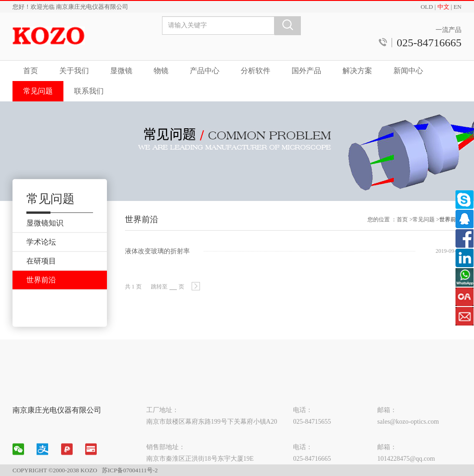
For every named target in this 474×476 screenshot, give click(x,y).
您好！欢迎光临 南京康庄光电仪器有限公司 (70, 7)
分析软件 (256, 71)
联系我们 (89, 91)
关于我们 (74, 71)
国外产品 (306, 71)
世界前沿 (450, 225)
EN (458, 7)
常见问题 (38, 91)
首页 (31, 71)
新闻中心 (408, 71)
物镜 (161, 71)
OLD (427, 7)
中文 (443, 7)
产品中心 (205, 71)
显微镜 (121, 71)
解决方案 (357, 71)
